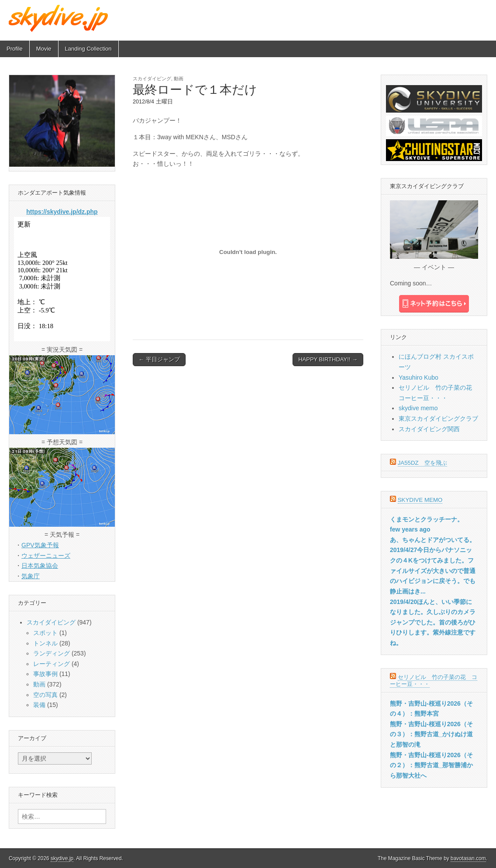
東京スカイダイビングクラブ (438, 419)
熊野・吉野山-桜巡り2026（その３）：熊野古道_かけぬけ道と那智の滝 (431, 734)
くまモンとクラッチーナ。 (427, 519)
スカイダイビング (152, 79)
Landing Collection (88, 49)
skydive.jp (62, 858)
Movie (44, 49)
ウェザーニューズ (46, 556)
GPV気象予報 (40, 545)
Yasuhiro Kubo (418, 377)
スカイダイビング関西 (429, 429)
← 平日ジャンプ (159, 359)
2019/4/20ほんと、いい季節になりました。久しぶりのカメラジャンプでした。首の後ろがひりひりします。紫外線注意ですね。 (433, 623)
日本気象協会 (40, 566)
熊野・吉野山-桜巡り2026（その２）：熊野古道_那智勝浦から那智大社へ (431, 765)
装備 (39, 705)
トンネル (45, 643)
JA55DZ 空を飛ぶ (422, 463)
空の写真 (45, 695)
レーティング (52, 664)
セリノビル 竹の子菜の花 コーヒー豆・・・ (434, 681)
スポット (45, 633)
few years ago (410, 529)
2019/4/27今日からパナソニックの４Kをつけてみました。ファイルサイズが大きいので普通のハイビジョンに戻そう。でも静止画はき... (433, 571)
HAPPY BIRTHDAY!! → (328, 359)
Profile (15, 49)
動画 (179, 79)
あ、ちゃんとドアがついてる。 (433, 540)
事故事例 (45, 674)
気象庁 (31, 576)
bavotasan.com (468, 858)
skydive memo (418, 408)
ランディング (52, 653)
